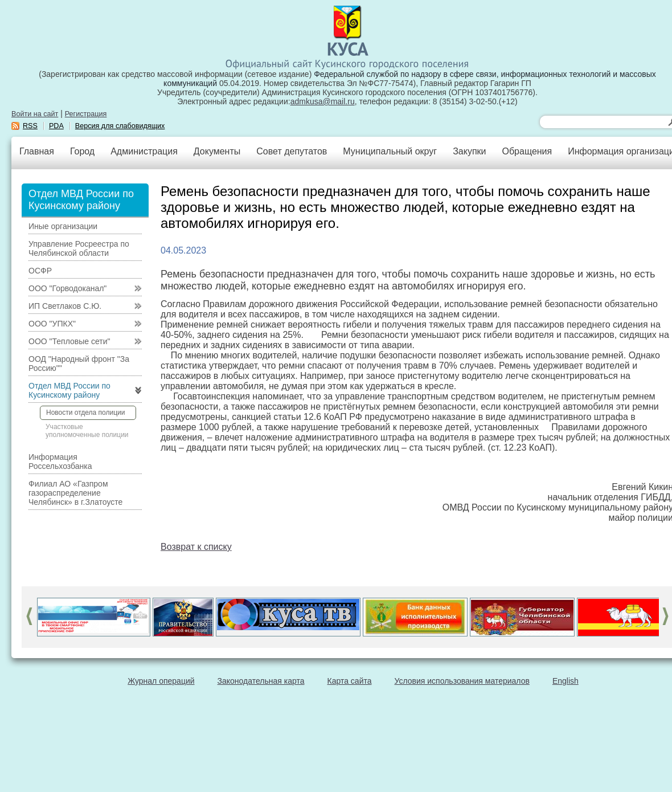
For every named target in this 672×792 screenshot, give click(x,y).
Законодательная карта (261, 681)
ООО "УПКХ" (52, 324)
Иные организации (63, 226)
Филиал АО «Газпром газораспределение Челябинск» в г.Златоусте (75, 493)
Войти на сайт (35, 114)
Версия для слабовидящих (120, 126)
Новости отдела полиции (85, 413)
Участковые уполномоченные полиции (87, 431)
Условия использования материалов (462, 681)
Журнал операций (161, 681)
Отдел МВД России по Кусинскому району (69, 390)
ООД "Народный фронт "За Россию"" (79, 364)
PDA (56, 126)
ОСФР (40, 271)
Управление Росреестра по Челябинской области (79, 248)
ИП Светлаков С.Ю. (65, 306)
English (566, 681)
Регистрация (86, 114)
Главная (37, 151)
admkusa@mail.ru (323, 101)
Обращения (527, 151)
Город (82, 151)
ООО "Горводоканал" (67, 288)
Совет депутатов (292, 151)
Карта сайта (350, 681)
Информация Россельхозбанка (60, 462)
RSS (30, 126)
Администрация (144, 151)
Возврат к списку (196, 547)
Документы (217, 151)
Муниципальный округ (390, 151)
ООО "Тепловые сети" (69, 341)
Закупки (469, 151)
